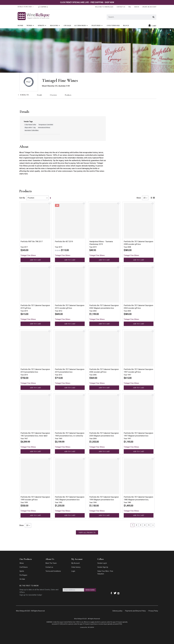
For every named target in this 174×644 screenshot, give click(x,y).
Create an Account (149, 7)
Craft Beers (24, 567)
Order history (76, 567)
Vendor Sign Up (103, 567)
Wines (22, 563)
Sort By (22, 198)
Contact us (49, 567)
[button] (50, 204)
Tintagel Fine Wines (28, 255)
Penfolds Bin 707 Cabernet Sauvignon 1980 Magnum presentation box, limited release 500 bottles (138, 500)
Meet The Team (51, 563)
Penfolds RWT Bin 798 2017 (32, 242)
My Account (76, 563)
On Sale (22, 579)
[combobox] (131, 17)
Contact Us (121, 7)
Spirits (22, 571)
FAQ (130, 7)
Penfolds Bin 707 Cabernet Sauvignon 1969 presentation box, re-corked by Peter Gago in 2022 (70, 436)
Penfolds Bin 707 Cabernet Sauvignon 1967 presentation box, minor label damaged (35, 436)
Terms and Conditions (53, 571)
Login (73, 571)
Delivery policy (117, 611)
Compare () (43, 7)
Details (39, 95)
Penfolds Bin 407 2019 (64, 242)
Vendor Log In (102, 563)
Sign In (137, 7)
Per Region (23, 575)
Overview (53, 95)
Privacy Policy (153, 611)
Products (68, 95)
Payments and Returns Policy (135, 611)
